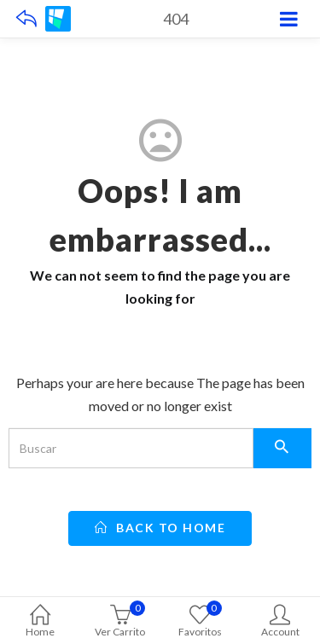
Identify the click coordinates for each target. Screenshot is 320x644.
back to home (160, 528)
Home (40, 622)
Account (280, 622)
